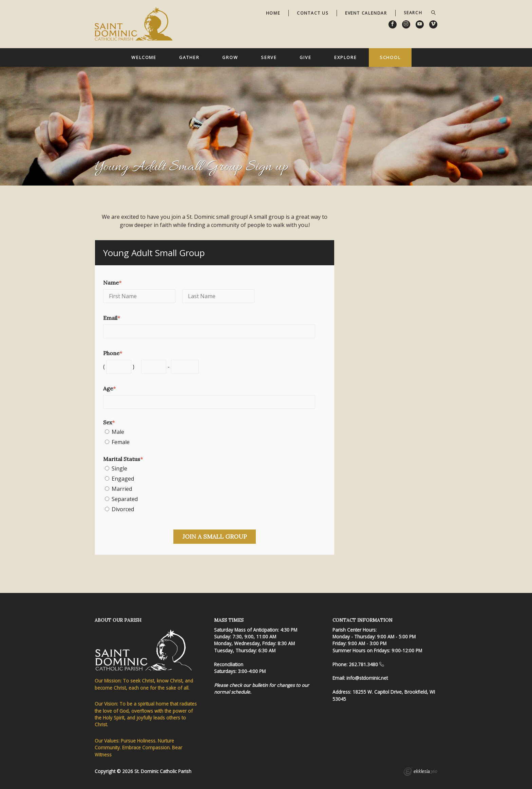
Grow (230, 57)
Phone (113, 353)
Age (109, 388)
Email (112, 318)
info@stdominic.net (367, 678)
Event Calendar (366, 13)
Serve (269, 57)
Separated (125, 499)
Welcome (144, 57)
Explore (345, 57)
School (390, 57)
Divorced (123, 509)
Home (273, 13)
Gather (189, 57)
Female (121, 442)
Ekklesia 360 (420, 772)
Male (118, 432)
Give (306, 57)
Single (119, 468)
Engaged (123, 479)
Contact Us (313, 13)
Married (122, 489)
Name (112, 283)
